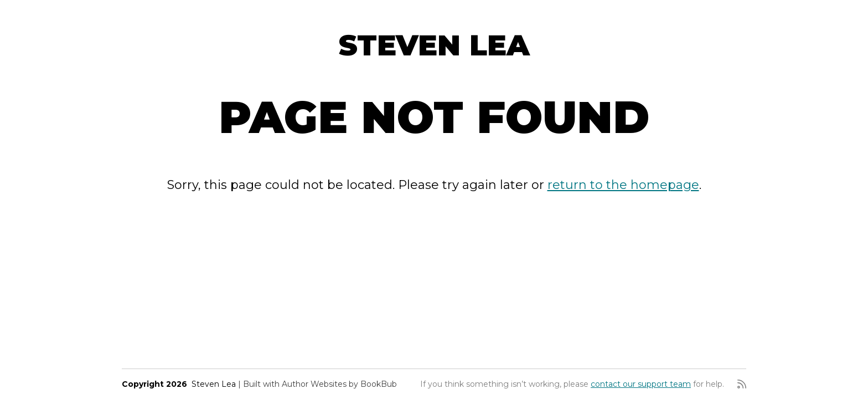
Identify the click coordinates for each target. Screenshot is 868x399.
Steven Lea (434, 45)
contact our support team (641, 384)
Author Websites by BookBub (339, 384)
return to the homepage (623, 185)
